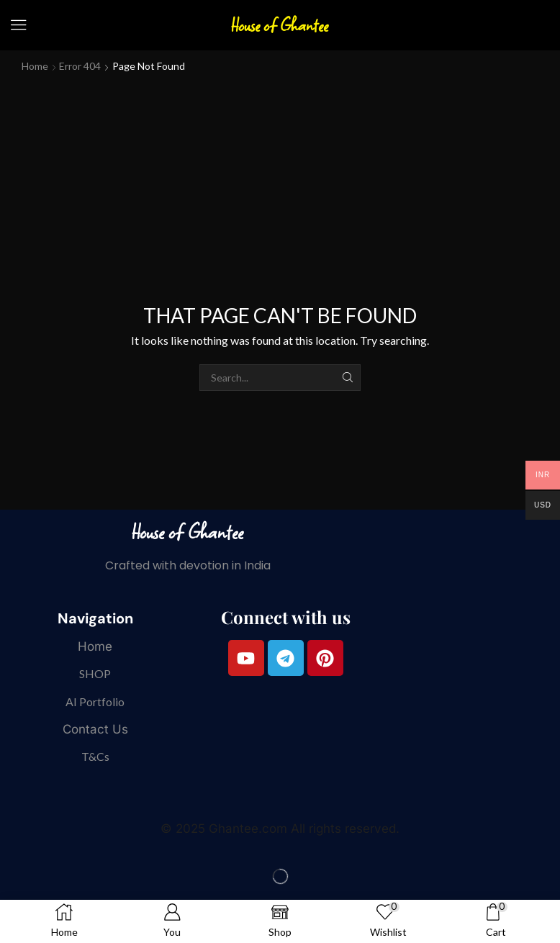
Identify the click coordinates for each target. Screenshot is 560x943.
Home (35, 66)
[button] (19, 25)
